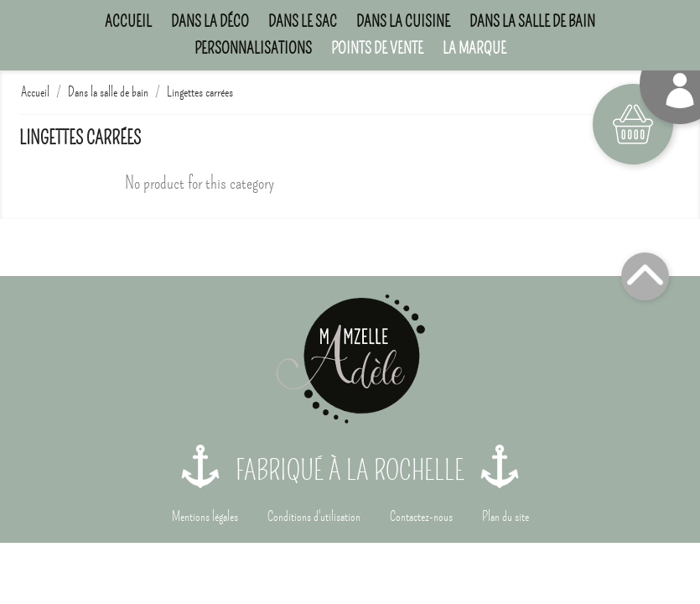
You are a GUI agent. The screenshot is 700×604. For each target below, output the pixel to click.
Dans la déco (210, 21)
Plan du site (506, 517)
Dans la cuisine (403, 21)
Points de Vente (377, 48)
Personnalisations (253, 48)
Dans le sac (303, 21)
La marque (474, 48)
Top (645, 276)
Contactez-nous (421, 517)
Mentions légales (205, 517)
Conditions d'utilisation (314, 517)
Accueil (128, 21)
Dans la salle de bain (532, 21)
